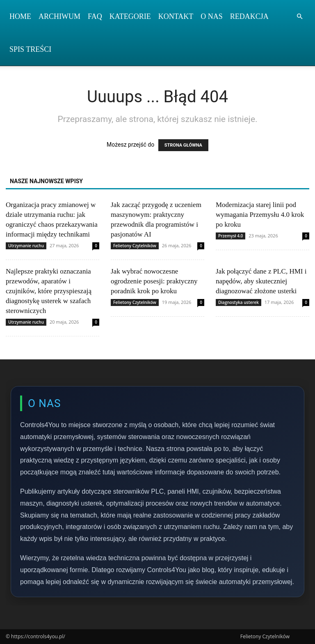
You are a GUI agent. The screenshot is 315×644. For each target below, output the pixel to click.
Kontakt (176, 16)
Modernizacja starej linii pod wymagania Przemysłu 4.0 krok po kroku (260, 215)
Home (20, 16)
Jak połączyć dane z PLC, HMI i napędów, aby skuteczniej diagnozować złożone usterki (261, 281)
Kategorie (130, 16)
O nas (212, 16)
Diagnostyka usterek (239, 302)
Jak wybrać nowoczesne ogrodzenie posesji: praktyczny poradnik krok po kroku (154, 281)
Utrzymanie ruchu (26, 246)
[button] (299, 17)
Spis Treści (30, 49)
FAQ (95, 16)
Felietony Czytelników (135, 246)
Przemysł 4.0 (231, 236)
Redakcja (249, 16)
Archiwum (59, 16)
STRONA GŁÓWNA (183, 145)
